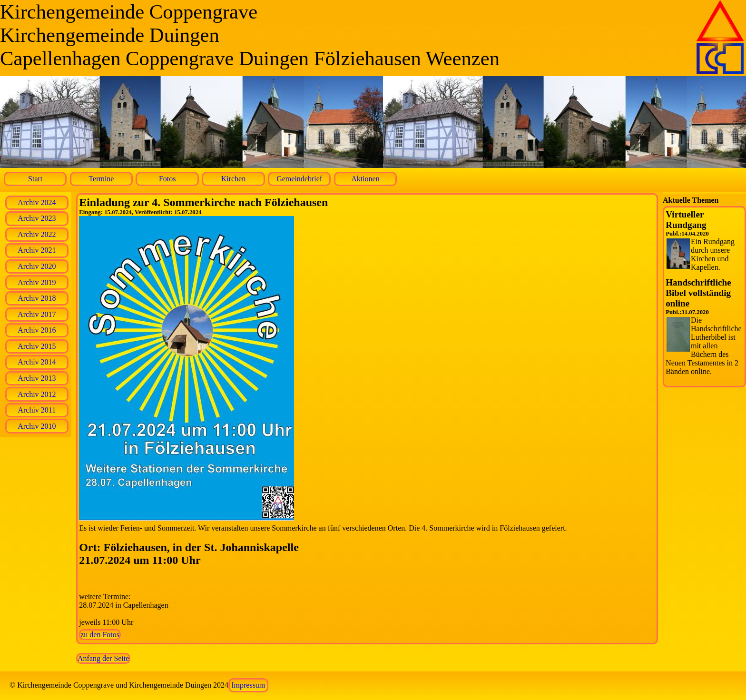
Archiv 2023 (37, 218)
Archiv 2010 (37, 426)
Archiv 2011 (37, 410)
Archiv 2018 (37, 298)
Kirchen (234, 179)
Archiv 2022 (37, 234)
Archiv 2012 (37, 394)
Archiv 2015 (37, 346)
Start (35, 179)
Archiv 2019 (37, 282)
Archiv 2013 (37, 378)
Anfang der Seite (103, 658)
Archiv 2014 (37, 362)
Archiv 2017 (37, 314)
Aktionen (365, 179)
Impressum (248, 685)
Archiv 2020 (37, 266)
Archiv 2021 (37, 250)
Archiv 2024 (37, 202)
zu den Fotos (100, 635)
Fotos (167, 179)
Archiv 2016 (37, 330)
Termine (101, 179)
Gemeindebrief (299, 179)
